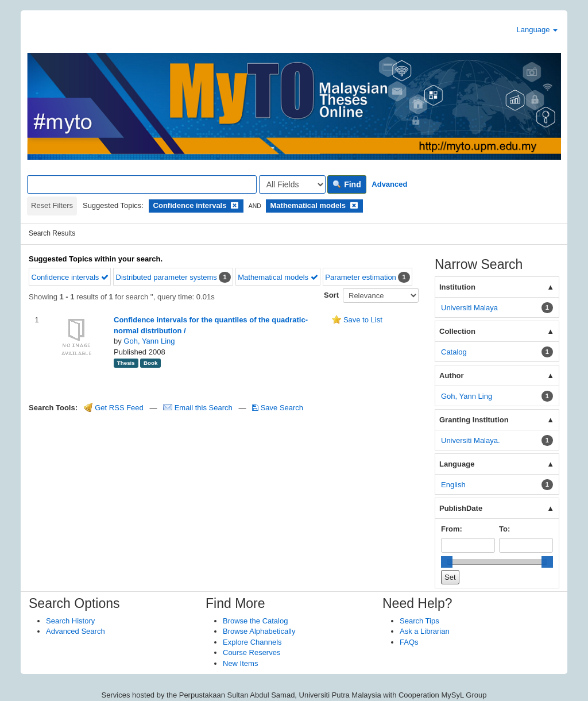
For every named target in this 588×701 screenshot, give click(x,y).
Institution (457, 287)
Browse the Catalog (255, 621)
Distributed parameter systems (167, 277)
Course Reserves (252, 652)
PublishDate (461, 508)
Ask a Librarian (425, 631)
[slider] (447, 562)
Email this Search (199, 408)
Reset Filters (52, 205)
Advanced (389, 184)
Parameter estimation (361, 277)
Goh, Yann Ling (149, 341)
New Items (240, 663)
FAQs (409, 642)
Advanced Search (76, 631)
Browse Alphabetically (259, 631)
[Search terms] (142, 184)
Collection (457, 331)
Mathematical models (278, 277)
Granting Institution (474, 420)
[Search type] (292, 184)
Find (347, 184)
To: (504, 529)
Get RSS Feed (114, 408)
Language (537, 30)
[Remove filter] (235, 205)
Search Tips (419, 621)
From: (452, 529)
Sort (331, 295)
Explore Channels (252, 642)
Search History (70, 621)
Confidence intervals (70, 277)
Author (452, 375)
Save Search (278, 408)
